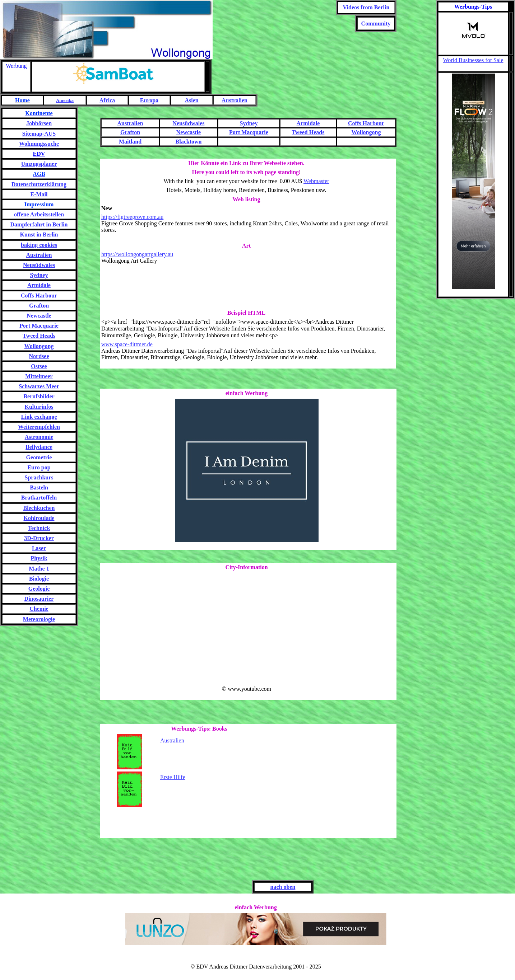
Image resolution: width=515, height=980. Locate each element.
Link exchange (39, 417)
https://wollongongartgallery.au (137, 254)
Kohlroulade (39, 518)
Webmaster (316, 181)
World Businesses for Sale (473, 60)
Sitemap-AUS (39, 134)
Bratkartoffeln (39, 498)
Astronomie (39, 437)
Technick (39, 528)
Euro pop (39, 467)
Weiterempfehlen (39, 427)
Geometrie (39, 457)
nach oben (283, 887)
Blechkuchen (39, 508)
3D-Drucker (39, 538)
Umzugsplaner (39, 164)
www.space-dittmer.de (127, 344)
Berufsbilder (39, 396)
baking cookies (39, 245)
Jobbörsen (39, 123)
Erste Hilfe (173, 777)
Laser (39, 548)
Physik (39, 558)
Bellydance (39, 447)
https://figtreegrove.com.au (132, 217)
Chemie (39, 609)
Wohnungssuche (39, 144)
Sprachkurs (39, 477)
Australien (172, 740)
